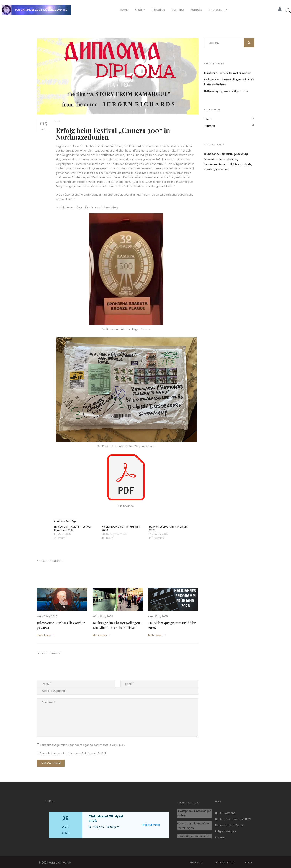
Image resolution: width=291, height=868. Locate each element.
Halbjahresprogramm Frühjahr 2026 (226, 91)
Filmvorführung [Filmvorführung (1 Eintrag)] (229, 159)
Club (139, 10)
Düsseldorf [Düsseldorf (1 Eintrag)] (211, 159)
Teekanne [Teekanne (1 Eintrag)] (222, 170)
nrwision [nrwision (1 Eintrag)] (209, 170)
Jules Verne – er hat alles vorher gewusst (228, 73)
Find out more (151, 824)
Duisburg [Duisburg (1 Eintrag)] (242, 154)
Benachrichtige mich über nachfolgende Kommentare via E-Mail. (82, 744)
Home (124, 10)
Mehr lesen (44, 634)
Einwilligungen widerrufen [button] (193, 835)
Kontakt (196, 10)
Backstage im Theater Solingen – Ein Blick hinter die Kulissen (118, 624)
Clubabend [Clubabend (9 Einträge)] (211, 154)
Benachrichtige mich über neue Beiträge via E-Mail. (73, 752)
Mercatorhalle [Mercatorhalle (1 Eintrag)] (242, 164)
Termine (178, 10)
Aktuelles (158, 10)
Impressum (217, 10)
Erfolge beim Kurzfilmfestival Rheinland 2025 (74, 527)
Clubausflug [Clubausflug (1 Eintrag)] (227, 154)
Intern (59, 121)
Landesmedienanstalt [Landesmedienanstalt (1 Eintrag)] (218, 164)
